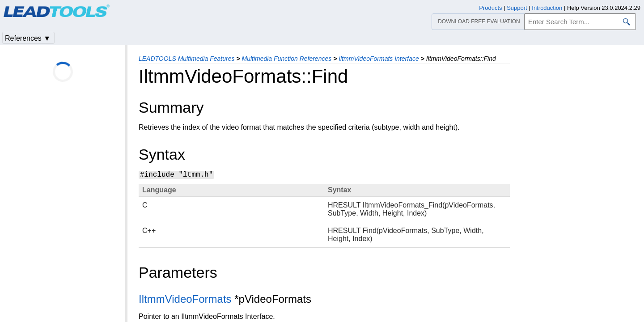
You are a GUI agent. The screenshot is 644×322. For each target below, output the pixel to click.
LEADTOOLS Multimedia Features (187, 59)
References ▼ (28, 38)
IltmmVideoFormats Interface (379, 59)
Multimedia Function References (286, 59)
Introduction (547, 8)
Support (517, 8)
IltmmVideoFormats (185, 299)
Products (490, 8)
